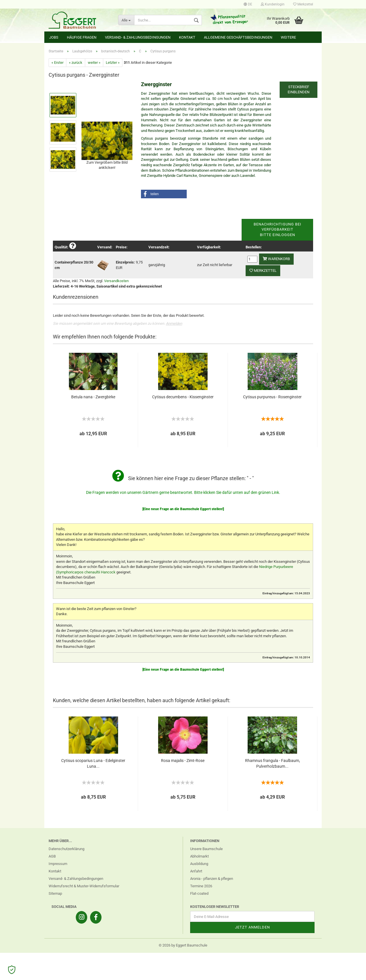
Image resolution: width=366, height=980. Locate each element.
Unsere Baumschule (206, 849)
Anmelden (174, 323)
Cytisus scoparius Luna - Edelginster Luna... (93, 763)
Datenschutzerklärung (66, 849)
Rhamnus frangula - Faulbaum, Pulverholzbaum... (272, 763)
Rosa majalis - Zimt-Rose (183, 761)
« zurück (76, 63)
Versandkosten (116, 281)
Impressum (58, 864)
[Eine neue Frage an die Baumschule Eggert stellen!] (183, 509)
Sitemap (55, 893)
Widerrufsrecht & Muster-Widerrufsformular (84, 886)
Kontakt (187, 37)
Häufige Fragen (82, 37)
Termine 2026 (201, 886)
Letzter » (113, 63)
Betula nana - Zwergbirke (93, 397)
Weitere (288, 37)
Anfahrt (196, 871)
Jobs (54, 37)
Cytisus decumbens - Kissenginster (183, 397)
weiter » (94, 63)
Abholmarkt (199, 856)
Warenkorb (276, 259)
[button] (164, 194)
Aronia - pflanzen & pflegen (212, 879)
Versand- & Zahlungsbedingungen (138, 37)
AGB (52, 856)
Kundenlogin (273, 4)
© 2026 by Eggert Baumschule (183, 945)
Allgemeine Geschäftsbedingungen (238, 37)
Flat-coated (199, 893)
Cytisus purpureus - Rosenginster (272, 397)
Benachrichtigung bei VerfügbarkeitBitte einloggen (278, 229)
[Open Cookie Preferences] (12, 970)
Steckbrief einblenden (299, 90)
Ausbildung (199, 864)
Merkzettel (303, 4)
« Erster (57, 63)
